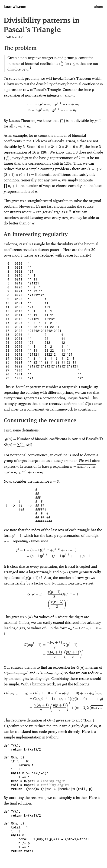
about (99, 7)
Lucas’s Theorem (78, 78)
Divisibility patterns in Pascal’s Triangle (42, 25)
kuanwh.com (15, 7)
